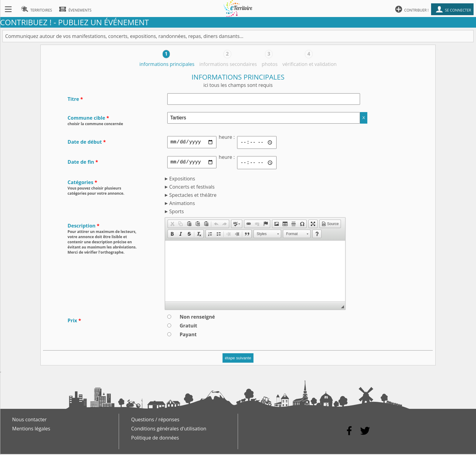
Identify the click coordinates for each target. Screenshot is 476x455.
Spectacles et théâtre (193, 196)
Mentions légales (31, 429)
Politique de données (155, 439)
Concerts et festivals (192, 188)
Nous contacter (29, 420)
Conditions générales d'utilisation (169, 429)
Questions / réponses (155, 420)
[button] (172, 225)
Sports (177, 212)
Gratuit (189, 327)
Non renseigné (197, 318)
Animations (182, 204)
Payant (188, 335)
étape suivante (238, 359)
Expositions (182, 180)
